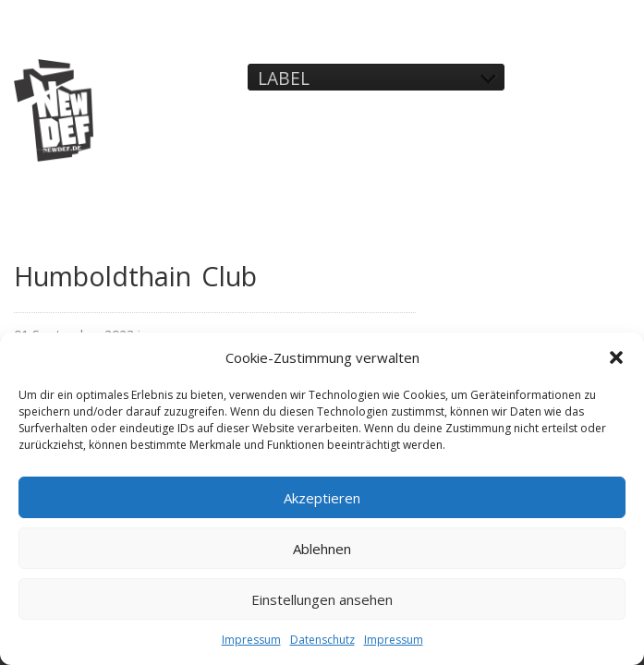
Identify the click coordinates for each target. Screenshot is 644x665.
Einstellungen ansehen (322, 599)
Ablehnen (322, 549)
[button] (616, 357)
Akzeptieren (322, 498)
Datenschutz (322, 640)
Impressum (251, 640)
